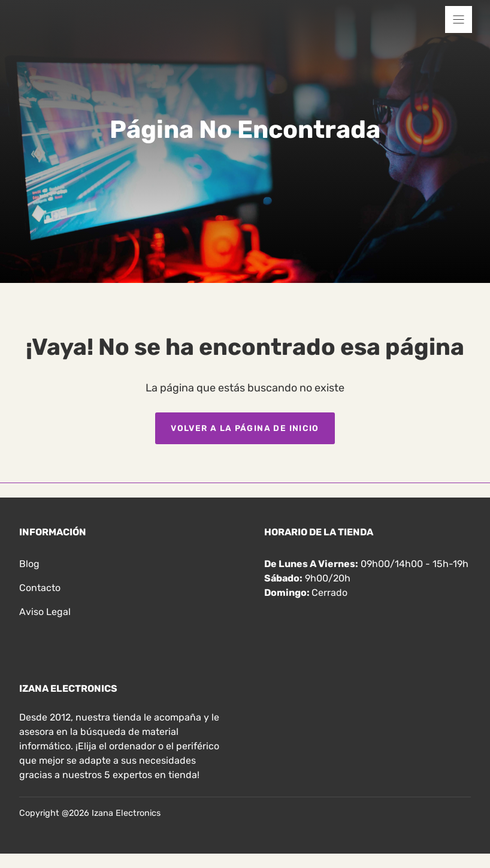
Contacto (40, 588)
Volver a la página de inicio (245, 428)
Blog (29, 564)
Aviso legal (45, 612)
